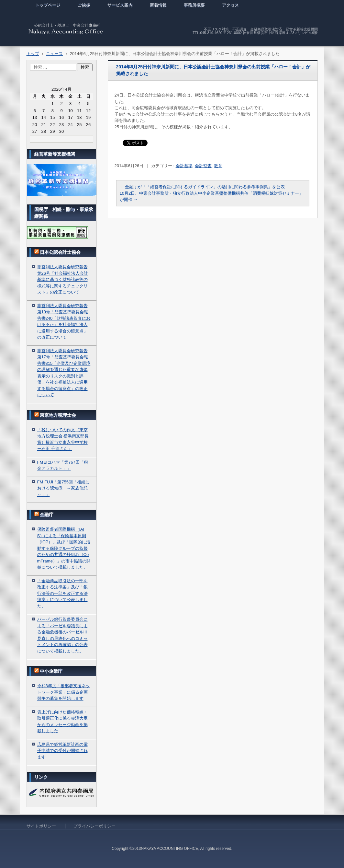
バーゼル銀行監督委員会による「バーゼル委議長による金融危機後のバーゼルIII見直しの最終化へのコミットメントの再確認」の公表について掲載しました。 (62, 635)
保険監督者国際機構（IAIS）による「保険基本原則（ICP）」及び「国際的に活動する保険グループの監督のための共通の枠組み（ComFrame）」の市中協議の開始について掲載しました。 (64, 548)
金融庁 (47, 515)
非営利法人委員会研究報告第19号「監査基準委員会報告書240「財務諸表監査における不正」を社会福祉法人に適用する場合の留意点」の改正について (64, 322)
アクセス (230, 5)
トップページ (48, 5)
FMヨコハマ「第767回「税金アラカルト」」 (63, 465)
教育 (218, 166)
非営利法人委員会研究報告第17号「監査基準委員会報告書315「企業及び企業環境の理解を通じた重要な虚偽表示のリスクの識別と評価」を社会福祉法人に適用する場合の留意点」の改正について (64, 373)
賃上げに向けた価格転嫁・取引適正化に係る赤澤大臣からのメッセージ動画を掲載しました (62, 722)
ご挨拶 (84, 5)
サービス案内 (120, 5)
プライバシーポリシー (94, 826)
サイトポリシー (41, 826)
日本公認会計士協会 (60, 252)
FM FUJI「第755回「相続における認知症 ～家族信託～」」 (64, 488)
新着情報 (158, 5)
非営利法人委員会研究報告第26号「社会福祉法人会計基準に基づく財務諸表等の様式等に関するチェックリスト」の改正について (63, 279)
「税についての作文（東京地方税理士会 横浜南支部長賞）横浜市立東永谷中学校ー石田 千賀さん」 (63, 439)
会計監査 (203, 166)
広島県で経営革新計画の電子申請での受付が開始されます (62, 751)
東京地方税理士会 (58, 415)
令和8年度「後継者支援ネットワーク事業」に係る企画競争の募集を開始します (64, 692)
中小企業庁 (51, 671)
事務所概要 (194, 5)
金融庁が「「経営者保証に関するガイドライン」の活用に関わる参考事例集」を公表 (202, 187)
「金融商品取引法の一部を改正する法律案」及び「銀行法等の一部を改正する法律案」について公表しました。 (62, 593)
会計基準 (184, 166)
